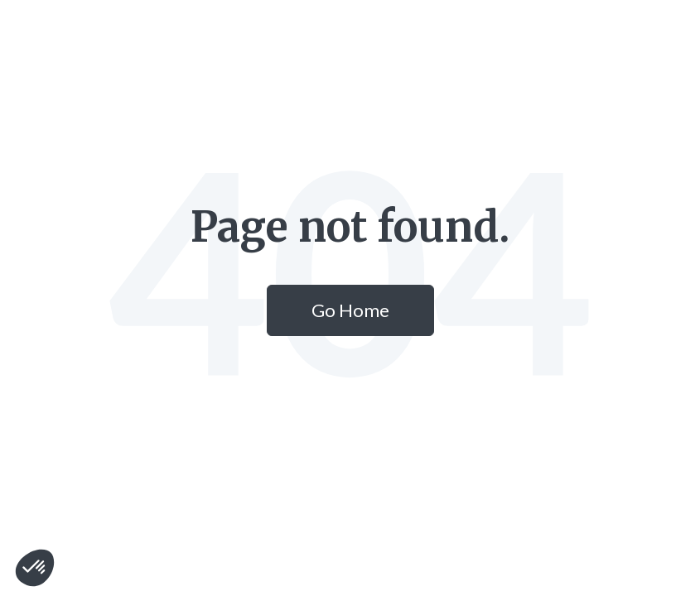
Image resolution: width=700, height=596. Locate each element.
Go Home (350, 310)
